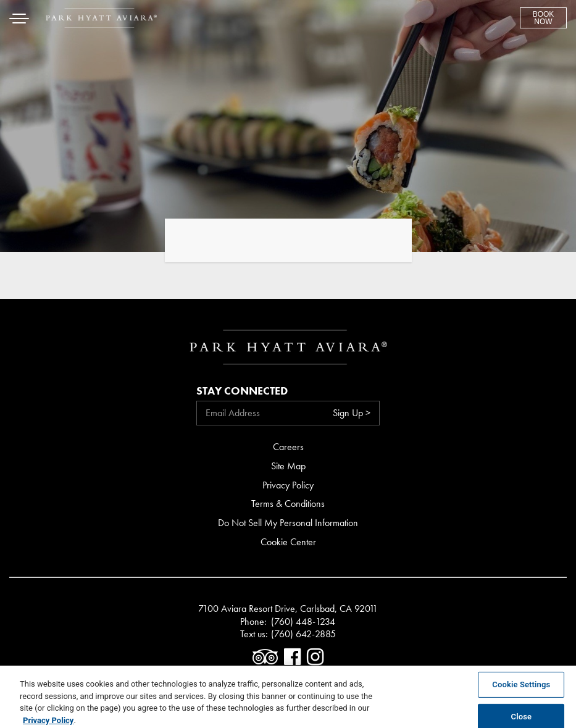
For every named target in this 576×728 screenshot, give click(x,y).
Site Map (288, 466)
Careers (288, 447)
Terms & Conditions (288, 504)
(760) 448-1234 (303, 622)
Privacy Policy (288, 485)
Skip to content (46, 57)
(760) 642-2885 (303, 634)
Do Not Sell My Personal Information (288, 523)
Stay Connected (242, 391)
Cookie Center (288, 542)
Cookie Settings (521, 687)
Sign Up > (352, 413)
